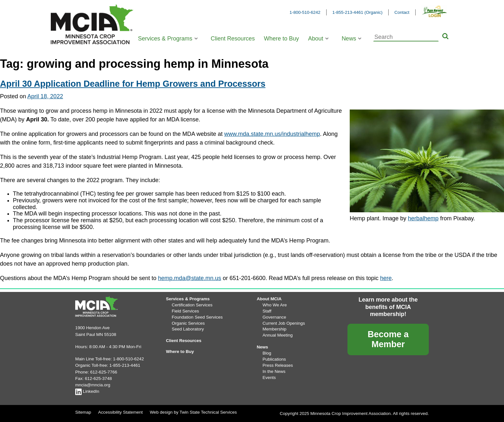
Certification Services (192, 305)
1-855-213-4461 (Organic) (357, 12)
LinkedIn (87, 391)
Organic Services (188, 323)
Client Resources (233, 39)
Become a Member (388, 339)
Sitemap (83, 412)
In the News (274, 371)
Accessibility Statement (120, 412)
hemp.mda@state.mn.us (190, 278)
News (349, 39)
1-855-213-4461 (125, 365)
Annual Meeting (278, 335)
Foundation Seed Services (197, 317)
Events (269, 378)
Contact (402, 12)
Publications (274, 359)
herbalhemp (423, 218)
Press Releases (278, 365)
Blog (267, 353)
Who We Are (275, 305)
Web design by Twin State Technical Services (193, 412)
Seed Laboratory (188, 329)
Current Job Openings (284, 323)
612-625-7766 (104, 372)
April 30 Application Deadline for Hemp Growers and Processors (133, 84)
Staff (267, 311)
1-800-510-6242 (305, 12)
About (315, 39)
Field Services (185, 311)
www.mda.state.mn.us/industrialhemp (272, 134)
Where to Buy (281, 39)
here (386, 278)
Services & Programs (165, 39)
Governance (274, 317)
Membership (274, 329)
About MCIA (269, 299)
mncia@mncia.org (93, 385)
